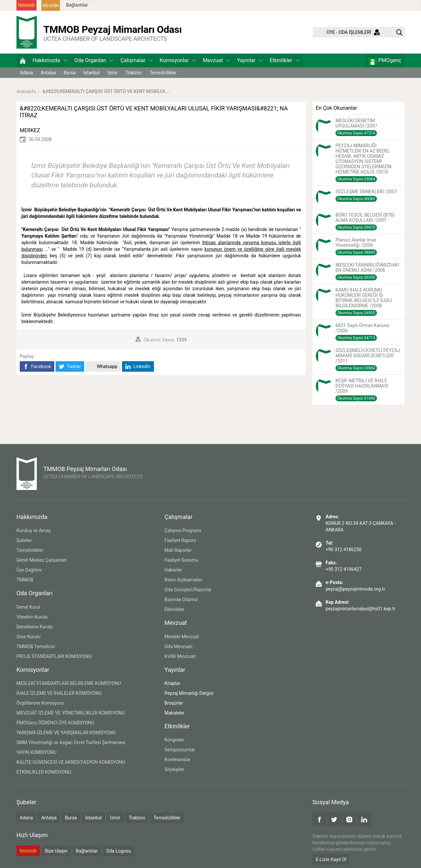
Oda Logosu (119, 851)
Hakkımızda (50, 60)
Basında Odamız (181, 599)
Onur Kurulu (28, 637)
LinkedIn (138, 367)
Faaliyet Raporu (180, 540)
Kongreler (174, 740)
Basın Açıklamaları (183, 580)
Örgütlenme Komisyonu (40, 703)
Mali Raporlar (178, 550)
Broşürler (174, 703)
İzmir (113, 73)
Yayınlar (250, 60)
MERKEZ (30, 130)
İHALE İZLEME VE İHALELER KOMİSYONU (59, 693)
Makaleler (174, 713)
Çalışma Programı (183, 530)
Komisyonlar (178, 60)
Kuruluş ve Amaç (34, 530)
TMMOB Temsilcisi (36, 646)
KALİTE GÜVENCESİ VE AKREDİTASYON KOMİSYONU (71, 762)
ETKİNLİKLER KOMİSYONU (44, 772)
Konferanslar (177, 760)
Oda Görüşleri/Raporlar (188, 590)
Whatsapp (103, 367)
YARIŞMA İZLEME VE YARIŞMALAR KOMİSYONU (66, 733)
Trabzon (134, 73)
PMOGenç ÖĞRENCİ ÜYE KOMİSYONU (55, 723)
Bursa (70, 73)
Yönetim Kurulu (32, 617)
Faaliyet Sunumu (181, 560)
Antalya (48, 73)
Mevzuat (217, 60)
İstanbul (91, 73)
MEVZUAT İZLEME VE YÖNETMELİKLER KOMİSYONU (71, 713)
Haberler (173, 570)
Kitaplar (172, 683)
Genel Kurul (28, 607)
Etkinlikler (285, 60)
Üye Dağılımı (29, 570)
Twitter (70, 367)
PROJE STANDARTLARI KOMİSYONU (54, 656)
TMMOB (25, 580)
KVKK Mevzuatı (180, 656)
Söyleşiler (174, 769)
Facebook (37, 367)
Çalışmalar (136, 60)
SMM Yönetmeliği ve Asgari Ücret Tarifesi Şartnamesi (71, 742)
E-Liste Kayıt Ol (331, 859)
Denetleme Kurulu (35, 627)
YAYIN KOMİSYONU (36, 752)
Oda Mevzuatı (178, 646)
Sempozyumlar (180, 750)
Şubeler (24, 540)
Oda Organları (94, 60)
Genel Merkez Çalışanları (42, 560)
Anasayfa (26, 91)
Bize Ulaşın (56, 851)
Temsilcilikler (163, 73)
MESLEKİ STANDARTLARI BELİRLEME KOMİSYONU (69, 683)
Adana (26, 73)
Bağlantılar (77, 5)
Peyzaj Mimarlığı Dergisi (189, 693)
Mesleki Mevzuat (182, 637)
